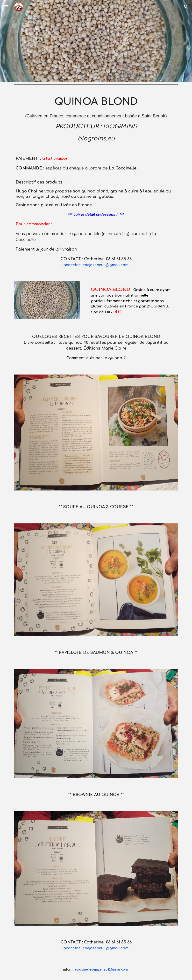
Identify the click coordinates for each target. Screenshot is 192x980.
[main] (96, 181)
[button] (6, 7)
